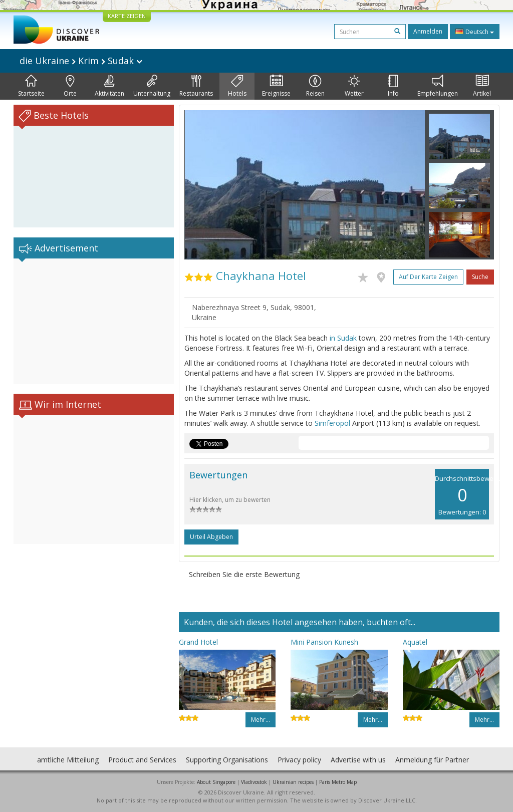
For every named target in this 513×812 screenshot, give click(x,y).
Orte (70, 86)
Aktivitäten (109, 86)
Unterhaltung (152, 86)
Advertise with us (358, 760)
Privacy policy (299, 760)
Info (393, 86)
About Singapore (216, 782)
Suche (480, 277)
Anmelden (428, 31)
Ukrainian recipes (293, 782)
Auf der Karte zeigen (428, 277)
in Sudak (343, 338)
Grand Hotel (198, 642)
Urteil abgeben (211, 537)
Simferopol (332, 423)
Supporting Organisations (227, 760)
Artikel (482, 86)
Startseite (31, 86)
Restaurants (196, 86)
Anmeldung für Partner (432, 760)
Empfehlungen (438, 86)
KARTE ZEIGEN (127, 16)
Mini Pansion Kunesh (324, 642)
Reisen (315, 86)
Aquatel (415, 642)
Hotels (237, 86)
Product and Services (142, 760)
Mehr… (261, 720)
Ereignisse (276, 86)
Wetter (354, 86)
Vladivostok (254, 782)
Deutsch (475, 32)
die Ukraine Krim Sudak (81, 61)
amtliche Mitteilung (68, 760)
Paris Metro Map (338, 782)
